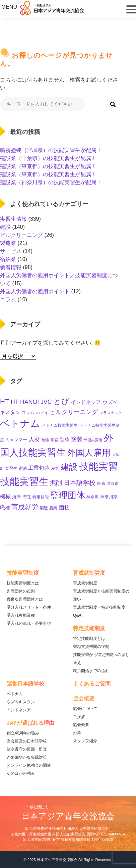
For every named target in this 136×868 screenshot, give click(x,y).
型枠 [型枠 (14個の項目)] (65, 440)
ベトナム (15, 694)
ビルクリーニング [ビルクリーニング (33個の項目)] (74, 412)
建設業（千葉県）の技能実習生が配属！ (48, 158)
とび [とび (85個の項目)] (61, 401)
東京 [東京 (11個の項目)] (101, 483)
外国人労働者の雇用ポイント (35, 291)
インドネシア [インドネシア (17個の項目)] (86, 402)
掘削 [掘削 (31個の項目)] (56, 483)
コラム (8, 299)
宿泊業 (8, 259)
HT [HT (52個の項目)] (5, 401)
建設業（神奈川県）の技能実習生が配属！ (51, 182)
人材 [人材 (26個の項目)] (35, 439)
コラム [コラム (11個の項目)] (28, 413)
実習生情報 (13, 219)
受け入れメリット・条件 (29, 607)
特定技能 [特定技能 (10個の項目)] (41, 497)
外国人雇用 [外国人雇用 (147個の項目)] (89, 453)
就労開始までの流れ (91, 671)
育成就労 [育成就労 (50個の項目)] (25, 507)
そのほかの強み (21, 773)
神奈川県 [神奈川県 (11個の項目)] (109, 497)
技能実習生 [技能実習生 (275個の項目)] (24, 481)
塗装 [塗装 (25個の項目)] (77, 439)
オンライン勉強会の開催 (29, 765)
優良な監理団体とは (25, 599)
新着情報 (11, 267)
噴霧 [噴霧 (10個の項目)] (55, 440)
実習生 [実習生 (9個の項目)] (11, 468)
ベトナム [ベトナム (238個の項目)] (20, 423)
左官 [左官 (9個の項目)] (55, 468)
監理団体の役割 (21, 591)
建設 (5, 227)
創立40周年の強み (23, 733)
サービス (11, 251)
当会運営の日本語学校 (27, 741)
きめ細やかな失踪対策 (27, 757)
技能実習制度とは (23, 583)
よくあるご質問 (92, 684)
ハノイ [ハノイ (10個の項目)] (42, 413)
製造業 (8, 243)
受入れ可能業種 (21, 615)
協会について (85, 709)
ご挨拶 (79, 717)
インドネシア (19, 710)
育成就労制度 (85, 583)
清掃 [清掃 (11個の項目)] (16, 497)
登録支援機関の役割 (91, 647)
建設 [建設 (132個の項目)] (69, 467)
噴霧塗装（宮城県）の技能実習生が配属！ (51, 150)
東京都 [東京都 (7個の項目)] (113, 483)
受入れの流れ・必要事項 (29, 623)
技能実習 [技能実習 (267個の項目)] (98, 466)
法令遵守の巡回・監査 (27, 749)
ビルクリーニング (21, 235)
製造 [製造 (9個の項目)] (44, 508)
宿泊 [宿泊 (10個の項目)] (23, 468)
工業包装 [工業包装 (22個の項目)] (39, 468)
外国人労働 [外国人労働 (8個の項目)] (93, 440)
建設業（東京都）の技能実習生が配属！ (48, 166)
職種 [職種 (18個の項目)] (5, 507)
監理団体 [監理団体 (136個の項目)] (68, 495)
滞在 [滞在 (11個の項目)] (27, 497)
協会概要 (81, 725)
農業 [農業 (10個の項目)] (53, 508)
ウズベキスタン (21, 702)
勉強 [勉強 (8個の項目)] (45, 440)
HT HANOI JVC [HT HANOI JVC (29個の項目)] (31, 402)
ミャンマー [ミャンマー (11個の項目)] (16, 440)
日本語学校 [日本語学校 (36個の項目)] (80, 483)
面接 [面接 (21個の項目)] (64, 507)
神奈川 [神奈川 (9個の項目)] (92, 497)
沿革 (77, 733)
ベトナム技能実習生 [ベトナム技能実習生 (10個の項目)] (60, 425)
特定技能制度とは (89, 639)
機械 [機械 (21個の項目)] (5, 496)
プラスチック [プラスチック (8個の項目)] (111, 413)
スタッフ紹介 (85, 741)
